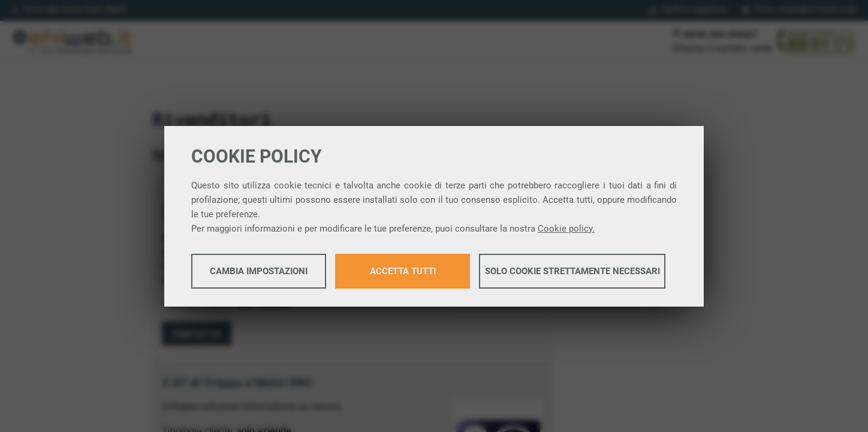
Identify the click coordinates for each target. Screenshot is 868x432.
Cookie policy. (566, 229)
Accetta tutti (403, 271)
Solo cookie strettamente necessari (572, 271)
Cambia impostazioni (259, 271)
